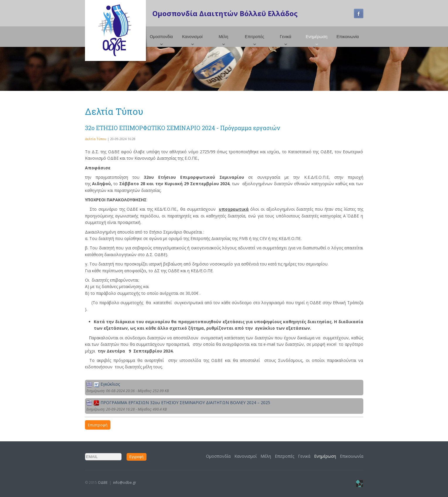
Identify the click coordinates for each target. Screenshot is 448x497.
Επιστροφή (98, 425)
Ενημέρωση (317, 37)
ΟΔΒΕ (103, 482)
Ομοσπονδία (161, 37)
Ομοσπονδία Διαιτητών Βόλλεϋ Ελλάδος (225, 13)
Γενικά (286, 37)
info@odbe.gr (125, 482)
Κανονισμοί (193, 37)
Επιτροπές (255, 37)
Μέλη (223, 37)
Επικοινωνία (348, 37)
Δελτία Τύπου (96, 139)
